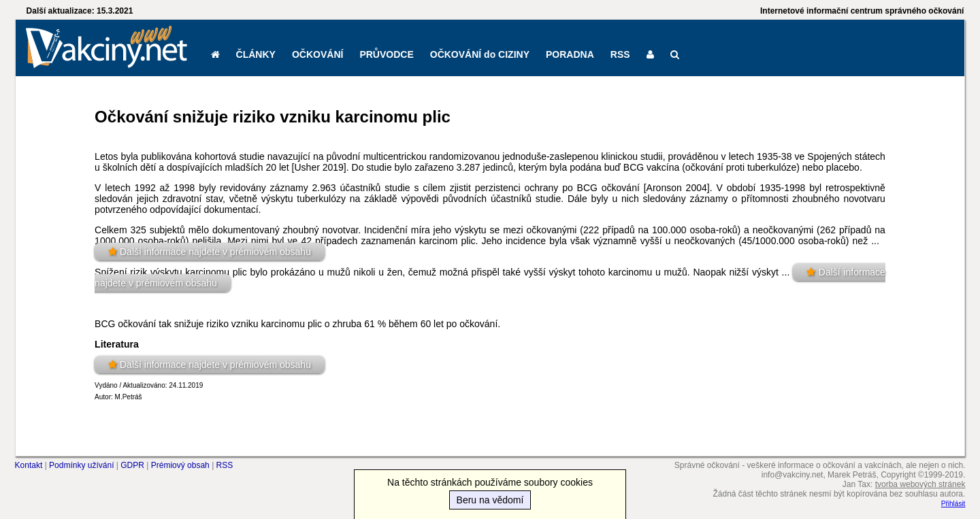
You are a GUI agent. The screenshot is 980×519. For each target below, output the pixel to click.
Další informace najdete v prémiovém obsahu (215, 252)
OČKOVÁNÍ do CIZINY (480, 54)
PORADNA (570, 54)
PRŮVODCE (386, 54)
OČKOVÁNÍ (317, 54)
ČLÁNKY (256, 54)
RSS (620, 54)
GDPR (132, 465)
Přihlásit (953, 504)
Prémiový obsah (180, 465)
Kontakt (29, 465)
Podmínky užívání (81, 465)
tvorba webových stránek (920, 484)
